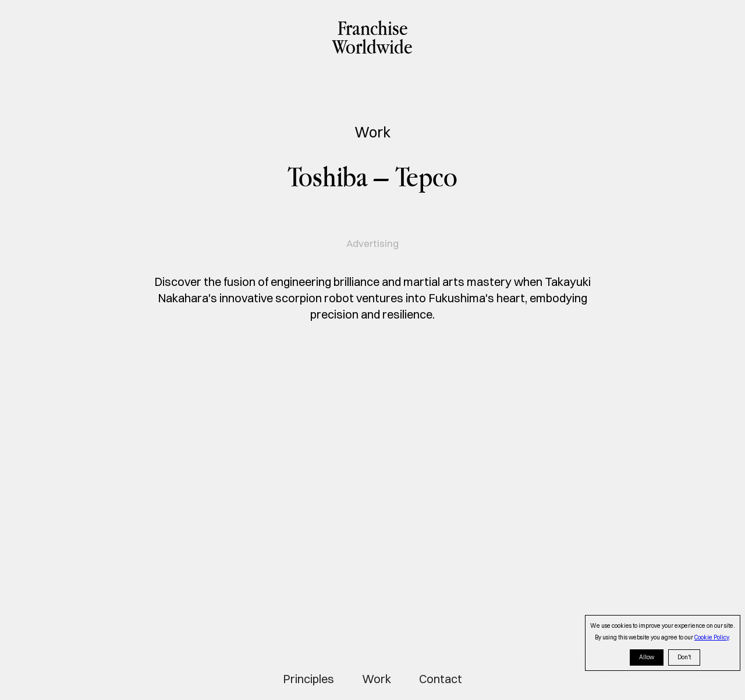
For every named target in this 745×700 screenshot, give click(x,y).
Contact (441, 679)
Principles (308, 679)
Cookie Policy (712, 637)
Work (377, 679)
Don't (684, 657)
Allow (647, 657)
